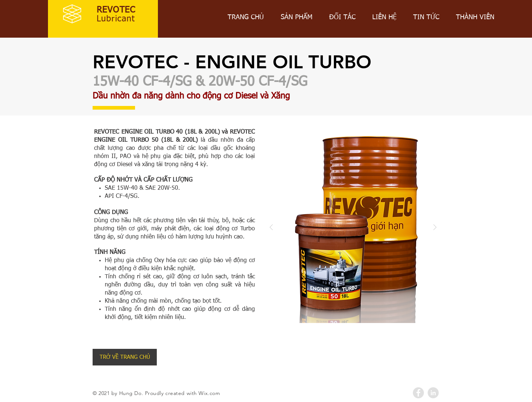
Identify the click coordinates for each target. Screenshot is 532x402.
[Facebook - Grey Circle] (418, 393)
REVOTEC (116, 10)
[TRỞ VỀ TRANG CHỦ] (125, 357)
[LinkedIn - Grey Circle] (433, 393)
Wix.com (209, 393)
